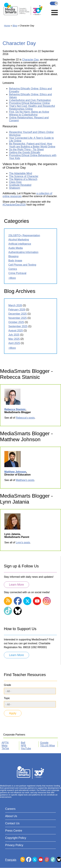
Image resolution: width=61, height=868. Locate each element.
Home (7, 26)
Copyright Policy (16, 838)
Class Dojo (15, 182)
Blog (15, 26)
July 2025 (14, 335)
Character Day (30, 60)
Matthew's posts (25, 480)
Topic (7, 698)
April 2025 (14, 343)
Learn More (16, 585)
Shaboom (15, 188)
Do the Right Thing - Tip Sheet (26, 150)
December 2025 (18, 314)
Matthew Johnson (15, 472)
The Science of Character (24, 176)
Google (44, 743)
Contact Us (12, 823)
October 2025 (16, 322)
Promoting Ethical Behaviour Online (29, 103)
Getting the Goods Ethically (25, 152)
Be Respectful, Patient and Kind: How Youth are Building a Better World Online (32, 145)
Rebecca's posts (25, 418)
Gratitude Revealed (20, 185)
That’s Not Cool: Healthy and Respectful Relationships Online (32, 107)
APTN (5, 743)
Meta (5, 746)
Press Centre (14, 831)
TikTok (5, 748)
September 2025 (18, 326)
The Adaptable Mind (20, 173)
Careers (10, 809)
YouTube (26, 748)
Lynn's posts (23, 542)
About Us (11, 816)
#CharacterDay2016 (14, 205)
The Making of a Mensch (23, 179)
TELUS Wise (48, 746)
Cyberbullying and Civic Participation (30, 100)
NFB (23, 746)
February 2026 (17, 310)
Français (54, 3)
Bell (23, 743)
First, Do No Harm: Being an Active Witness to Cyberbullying (29, 113)
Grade (7, 685)
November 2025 (18, 318)
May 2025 (14, 339)
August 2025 (16, 331)
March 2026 (15, 305)
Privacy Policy (14, 845)
